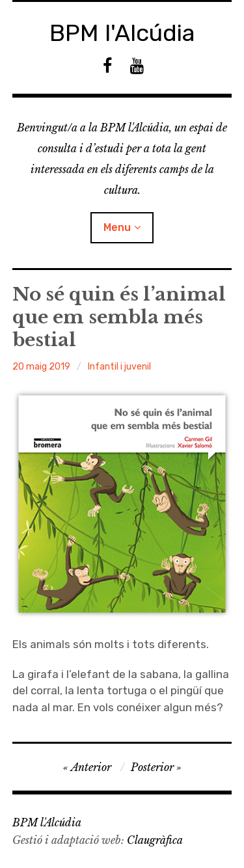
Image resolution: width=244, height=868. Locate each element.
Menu (117, 227)
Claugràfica (155, 840)
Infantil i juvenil (119, 367)
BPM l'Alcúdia (122, 33)
